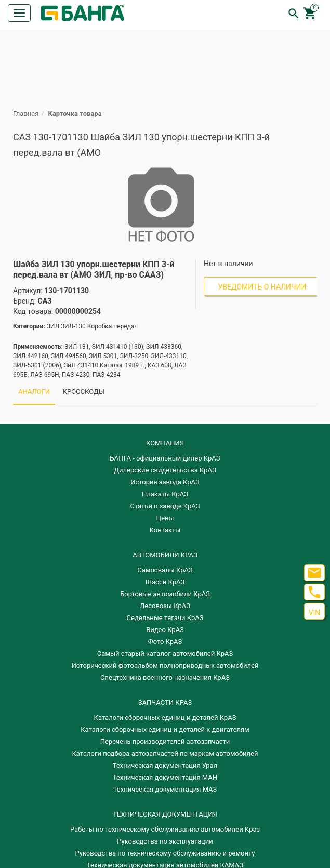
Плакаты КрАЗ (165, 494)
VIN (315, 613)
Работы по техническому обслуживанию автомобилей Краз (165, 829)
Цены (165, 518)
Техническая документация (165, 814)
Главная (26, 114)
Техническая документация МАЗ (165, 789)
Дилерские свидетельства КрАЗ (165, 470)
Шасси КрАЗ (165, 582)
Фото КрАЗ (165, 642)
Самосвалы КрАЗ (165, 570)
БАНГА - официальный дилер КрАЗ (165, 458)
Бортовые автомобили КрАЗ (165, 594)
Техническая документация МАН (165, 777)
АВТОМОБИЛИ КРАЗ (165, 555)
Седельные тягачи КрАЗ (165, 618)
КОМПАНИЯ (165, 443)
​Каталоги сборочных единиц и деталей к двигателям (165, 729)
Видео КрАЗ (165, 630)
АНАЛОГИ (34, 392)
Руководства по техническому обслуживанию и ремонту (165, 853)
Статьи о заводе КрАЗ (165, 506)
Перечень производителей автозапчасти (165, 741)
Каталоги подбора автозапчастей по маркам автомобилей (165, 753)
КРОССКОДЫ (84, 392)
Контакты (165, 530)
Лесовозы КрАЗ (165, 606)
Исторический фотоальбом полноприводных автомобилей (165, 666)
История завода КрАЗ (165, 482)
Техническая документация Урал (165, 765)
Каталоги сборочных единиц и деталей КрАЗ (165, 718)
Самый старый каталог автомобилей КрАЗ (165, 654)
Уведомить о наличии (262, 287)
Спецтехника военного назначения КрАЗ (165, 678)
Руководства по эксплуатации (165, 841)
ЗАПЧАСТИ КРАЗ (165, 702)
